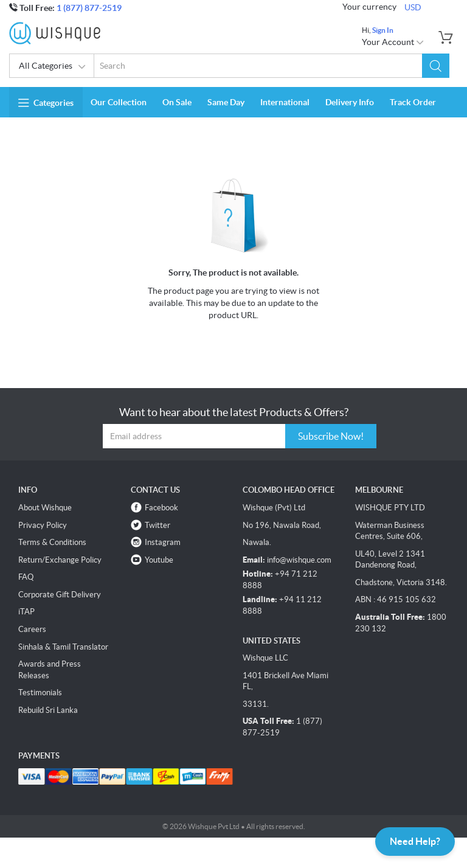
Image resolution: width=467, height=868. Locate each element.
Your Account (393, 42)
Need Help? (415, 841)
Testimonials (40, 693)
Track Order (413, 102)
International (285, 102)
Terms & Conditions (52, 542)
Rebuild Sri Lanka (48, 710)
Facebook (161, 508)
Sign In (383, 30)
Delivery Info (350, 102)
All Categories (53, 67)
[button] (436, 66)
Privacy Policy (43, 525)
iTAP (26, 612)
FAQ (26, 577)
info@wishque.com (299, 560)
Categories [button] (46, 103)
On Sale (177, 102)
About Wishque (45, 508)
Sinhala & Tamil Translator (63, 647)
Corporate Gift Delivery (60, 595)
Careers (32, 629)
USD (413, 7)
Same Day (226, 102)
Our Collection (119, 102)
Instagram (163, 542)
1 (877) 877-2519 (89, 8)
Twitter (157, 525)
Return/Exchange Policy (60, 560)
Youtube (159, 560)
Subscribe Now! (331, 436)
